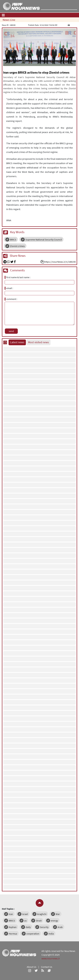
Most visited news (38, 342)
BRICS (13, 240)
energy (54, 921)
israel (25, 914)
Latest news (17, 342)
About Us (32, 967)
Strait (39, 921)
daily (28, 927)
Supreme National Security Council (44, 240)
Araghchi (42, 914)
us (25, 921)
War (58, 914)
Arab (60, 927)
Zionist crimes (17, 246)
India (51, 934)
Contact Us (47, 967)
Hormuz (13, 934)
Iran (11, 914)
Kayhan (13, 927)
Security (44, 927)
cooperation (33, 934)
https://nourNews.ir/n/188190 (60, 262)
